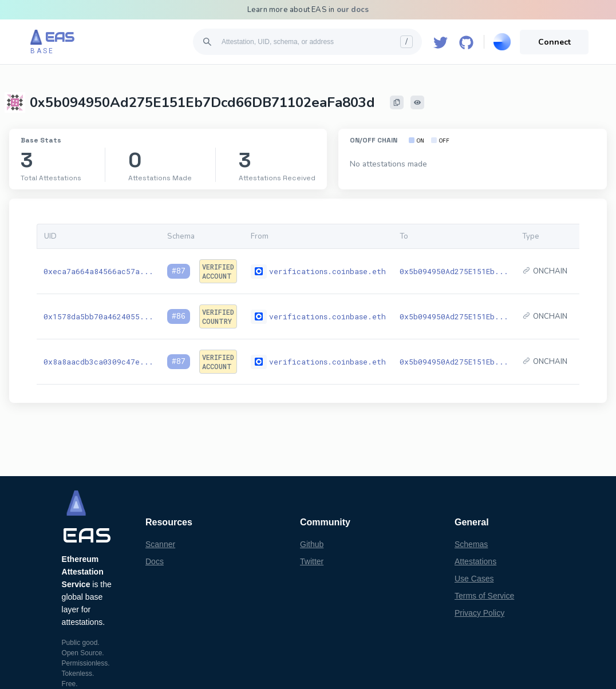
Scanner (160, 544)
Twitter (312, 561)
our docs (353, 10)
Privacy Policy (479, 613)
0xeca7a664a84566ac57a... (98, 271)
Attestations (475, 561)
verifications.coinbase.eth (327, 271)
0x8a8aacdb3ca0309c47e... (98, 362)
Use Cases (474, 579)
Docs (155, 561)
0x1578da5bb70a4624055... (98, 316)
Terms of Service (484, 596)
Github (312, 544)
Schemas (471, 544)
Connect (554, 42)
